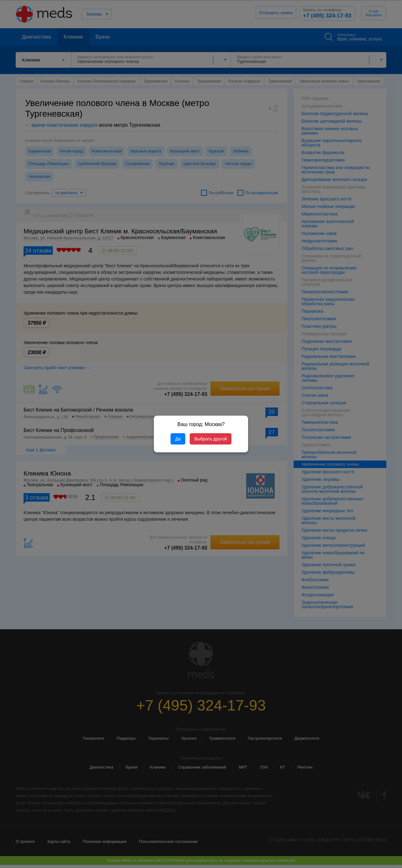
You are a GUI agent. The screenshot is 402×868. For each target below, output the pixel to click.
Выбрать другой (211, 439)
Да (178, 439)
